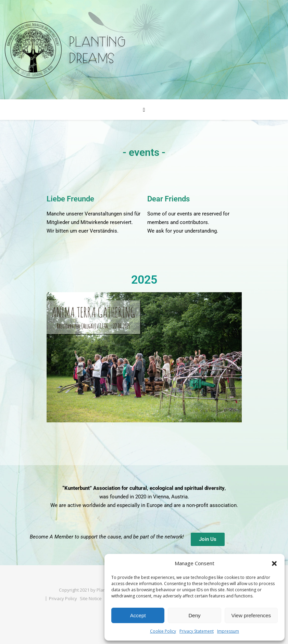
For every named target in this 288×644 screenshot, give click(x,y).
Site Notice (91, 598)
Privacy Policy (63, 598)
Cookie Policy (163, 631)
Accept (138, 615)
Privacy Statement (197, 631)
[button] (274, 563)
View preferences (251, 615)
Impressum (228, 631)
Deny (194, 615)
